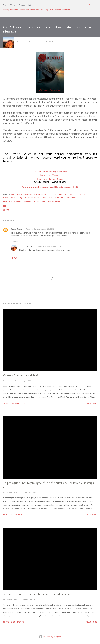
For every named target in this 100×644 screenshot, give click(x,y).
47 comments (18, 515)
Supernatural (44, 201)
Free (76, 194)
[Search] (89, 5)
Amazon (15, 194)
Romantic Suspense (13, 201)
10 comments (18, 403)
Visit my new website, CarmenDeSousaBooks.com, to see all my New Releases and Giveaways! (36, 9)
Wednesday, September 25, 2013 (40, 229)
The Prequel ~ (50, 172)
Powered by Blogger (50, 637)
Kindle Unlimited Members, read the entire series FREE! (50, 187)
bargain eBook (27, 194)
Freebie (82, 194)
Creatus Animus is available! (20, 375)
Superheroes (30, 201)
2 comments (18, 622)
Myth (60, 198)
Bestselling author (46, 194)
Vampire (56, 201)
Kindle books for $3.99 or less (18, 198)
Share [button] (6, 210)
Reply (14, 258)
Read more (91, 403)
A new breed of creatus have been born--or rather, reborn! (38, 594)
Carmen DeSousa (17, 5)
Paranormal (70, 198)
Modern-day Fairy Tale (45, 198)
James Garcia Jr (18, 229)
